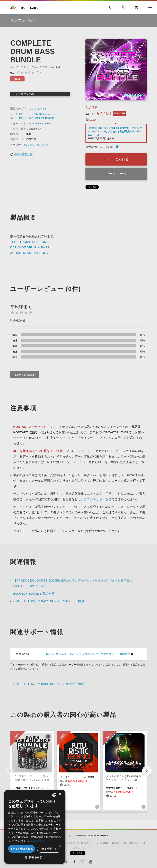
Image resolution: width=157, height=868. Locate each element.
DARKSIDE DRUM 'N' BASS (30, 247)
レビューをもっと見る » (24, 375)
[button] (147, 771)
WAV (32, 123)
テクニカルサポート (95, 499)
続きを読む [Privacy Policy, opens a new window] (38, 841)
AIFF (47, 123)
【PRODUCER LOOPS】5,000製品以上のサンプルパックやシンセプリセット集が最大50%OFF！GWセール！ (115, 132)
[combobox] (54, 795)
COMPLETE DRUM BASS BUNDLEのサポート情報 (49, 601)
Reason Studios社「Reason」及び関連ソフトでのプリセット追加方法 (88, 654)
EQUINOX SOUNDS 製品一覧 (34, 594)
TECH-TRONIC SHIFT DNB (29, 242)
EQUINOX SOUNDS (36, 145)
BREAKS (34, 118)
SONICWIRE (26, 7)
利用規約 (116, 843)
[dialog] (35, 827)
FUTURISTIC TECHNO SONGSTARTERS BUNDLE (91, 777)
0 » (39, 72)
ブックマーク (116, 174)
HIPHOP (24, 114)
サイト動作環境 (101, 843)
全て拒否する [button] (49, 849)
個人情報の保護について (135, 843)
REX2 (39, 123)
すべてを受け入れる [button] (22, 849)
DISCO (23, 118)
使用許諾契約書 (21, 154)
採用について (79, 848)
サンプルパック (38, 109)
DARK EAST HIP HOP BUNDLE (33, 788)
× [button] (60, 794)
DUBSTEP (48, 118)
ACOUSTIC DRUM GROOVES (31, 253)
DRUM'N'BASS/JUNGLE (45, 114)
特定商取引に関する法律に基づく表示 (74, 843)
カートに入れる (116, 159)
